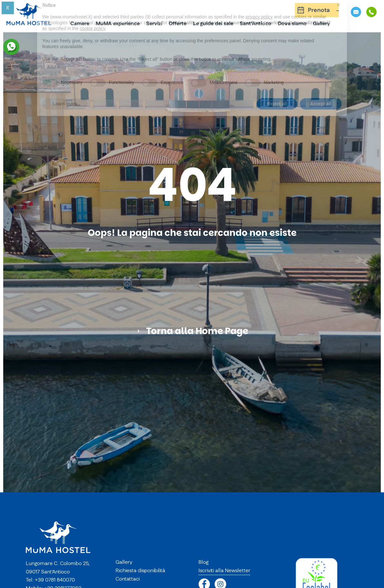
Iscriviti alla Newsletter (224, 571)
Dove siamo (292, 24)
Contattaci (128, 579)
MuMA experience (118, 24)
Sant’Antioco (256, 24)
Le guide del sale (213, 24)
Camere (80, 24)
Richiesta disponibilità (140, 571)
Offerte (178, 24)
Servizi (154, 24)
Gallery (322, 24)
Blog (203, 562)
